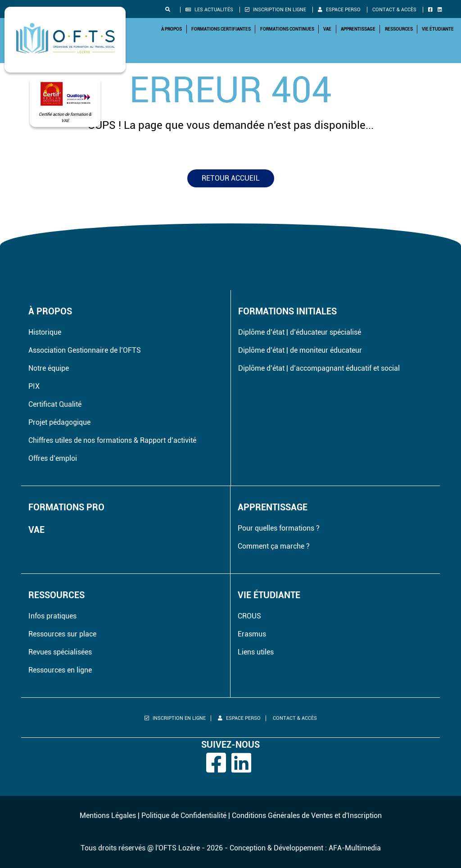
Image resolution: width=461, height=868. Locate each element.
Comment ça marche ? (274, 546)
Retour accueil (231, 178)
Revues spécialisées (60, 652)
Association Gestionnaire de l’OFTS (85, 350)
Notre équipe (49, 368)
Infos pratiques (52, 616)
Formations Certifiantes (221, 29)
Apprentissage (358, 29)
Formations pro (66, 507)
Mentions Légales (108, 816)
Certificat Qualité (55, 404)
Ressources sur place (62, 634)
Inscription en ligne (276, 10)
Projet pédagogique (59, 422)
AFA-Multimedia (355, 848)
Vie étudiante (438, 29)
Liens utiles (256, 652)
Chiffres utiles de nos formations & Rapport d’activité (112, 440)
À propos (172, 29)
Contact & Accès (394, 10)
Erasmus (252, 634)
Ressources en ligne (60, 670)
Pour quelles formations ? (279, 528)
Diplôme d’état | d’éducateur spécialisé (300, 332)
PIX (34, 386)
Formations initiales (287, 311)
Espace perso (339, 10)
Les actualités (209, 10)
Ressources (399, 29)
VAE (327, 29)
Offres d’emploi (53, 458)
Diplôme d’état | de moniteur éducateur (300, 350)
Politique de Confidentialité (184, 816)
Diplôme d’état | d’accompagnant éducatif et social (319, 368)
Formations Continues (287, 29)
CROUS (249, 616)
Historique (45, 332)
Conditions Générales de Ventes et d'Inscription (307, 816)
